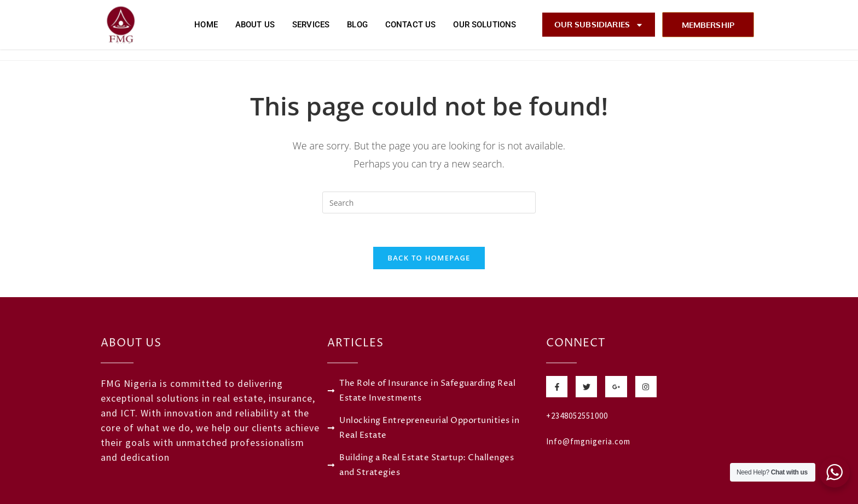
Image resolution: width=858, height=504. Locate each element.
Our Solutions (485, 25)
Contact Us (411, 25)
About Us (255, 25)
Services (311, 25)
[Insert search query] (429, 202)
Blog (357, 25)
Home (206, 25)
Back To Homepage (429, 258)
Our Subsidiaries (599, 25)
